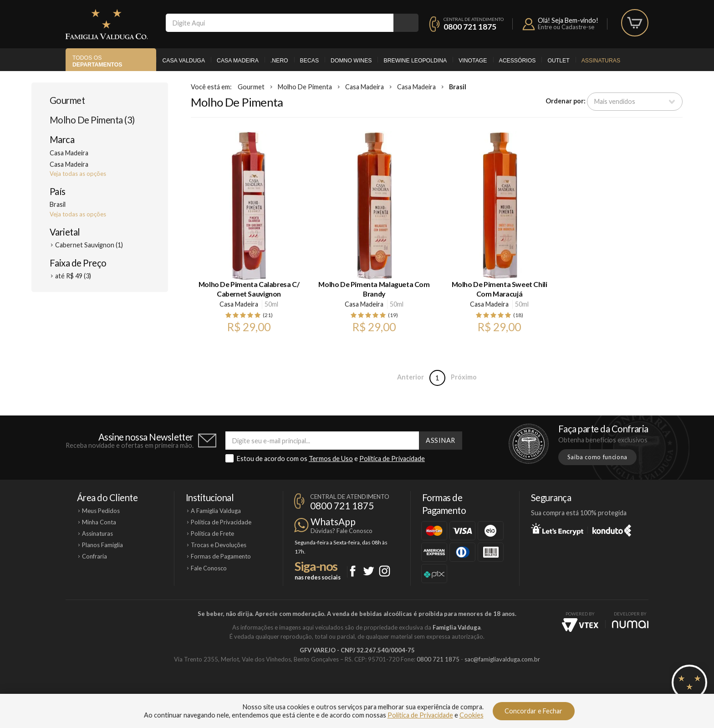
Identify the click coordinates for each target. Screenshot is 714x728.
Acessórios (518, 61)
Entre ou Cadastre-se (566, 27)
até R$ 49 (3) (73, 276)
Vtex (580, 625)
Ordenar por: (566, 101)
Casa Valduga (184, 61)
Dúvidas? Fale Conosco (342, 531)
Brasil (458, 87)
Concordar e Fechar (533, 711)
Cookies (472, 715)
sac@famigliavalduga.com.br (502, 659)
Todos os (97, 61)
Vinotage (473, 61)
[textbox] (280, 23)
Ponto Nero (384, 690)
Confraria (94, 556)
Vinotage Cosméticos (492, 690)
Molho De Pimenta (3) (92, 120)
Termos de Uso (331, 459)
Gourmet (67, 100)
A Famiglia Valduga (216, 511)
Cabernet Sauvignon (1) (89, 245)
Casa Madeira (238, 61)
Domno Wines (351, 61)
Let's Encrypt (557, 529)
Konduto (612, 529)
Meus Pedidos (101, 511)
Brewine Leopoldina (415, 61)
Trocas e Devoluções (219, 545)
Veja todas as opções (78, 174)
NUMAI (630, 624)
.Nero (279, 61)
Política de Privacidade (392, 459)
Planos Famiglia (102, 545)
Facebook (353, 571)
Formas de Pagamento (221, 556)
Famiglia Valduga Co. (107, 24)
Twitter (369, 571)
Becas (309, 61)
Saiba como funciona (597, 457)
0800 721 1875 (470, 27)
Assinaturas (601, 61)
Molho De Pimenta (305, 87)
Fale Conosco (209, 568)
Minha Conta (99, 522)
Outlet (558, 61)
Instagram (385, 571)
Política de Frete (212, 533)
